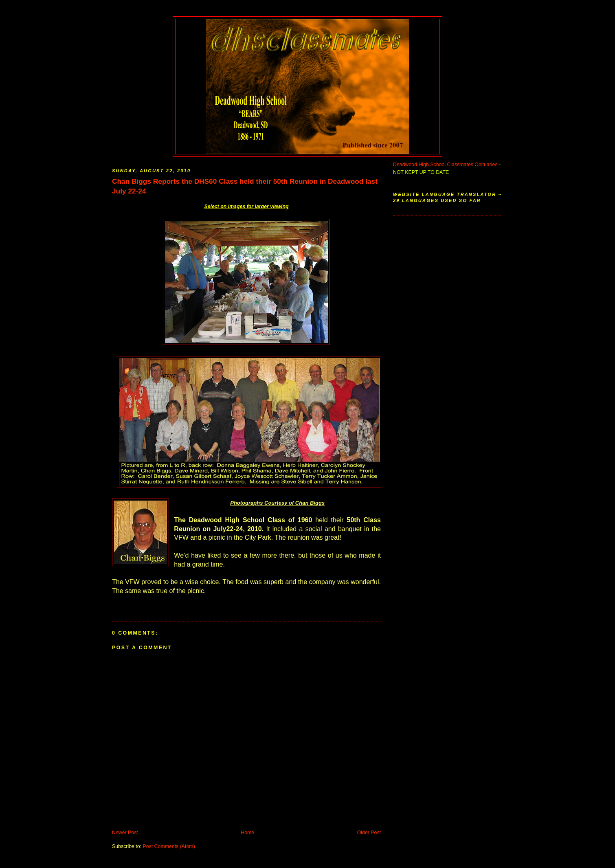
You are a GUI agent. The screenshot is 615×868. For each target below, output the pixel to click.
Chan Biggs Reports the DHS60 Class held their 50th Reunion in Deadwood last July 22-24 (245, 186)
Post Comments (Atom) (169, 846)
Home (247, 833)
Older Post (369, 833)
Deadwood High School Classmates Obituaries (445, 165)
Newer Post (125, 833)
